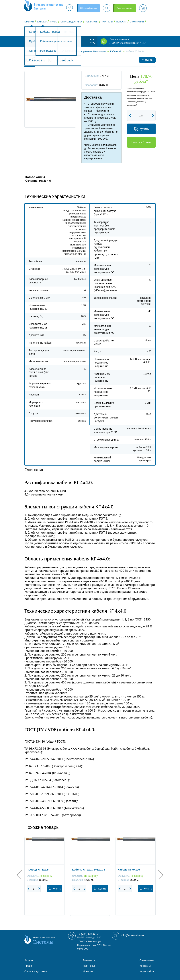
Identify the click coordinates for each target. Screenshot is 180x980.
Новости (121, 22)
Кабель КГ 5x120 (129, 870)
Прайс (54, 22)
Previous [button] (21, 875)
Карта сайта (147, 971)
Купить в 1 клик (141, 142)
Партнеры (107, 22)
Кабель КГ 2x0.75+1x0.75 (89, 870)
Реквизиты (92, 22)
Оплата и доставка (71, 22)
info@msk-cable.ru (132, 935)
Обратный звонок (88, 8)
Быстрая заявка (124, 8)
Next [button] (159, 875)
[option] (44, 879)
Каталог (42, 22)
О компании (137, 22)
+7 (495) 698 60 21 (89, 934)
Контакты (32, 31)
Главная (29, 22)
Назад (147, 60)
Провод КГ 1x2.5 (38, 870)
